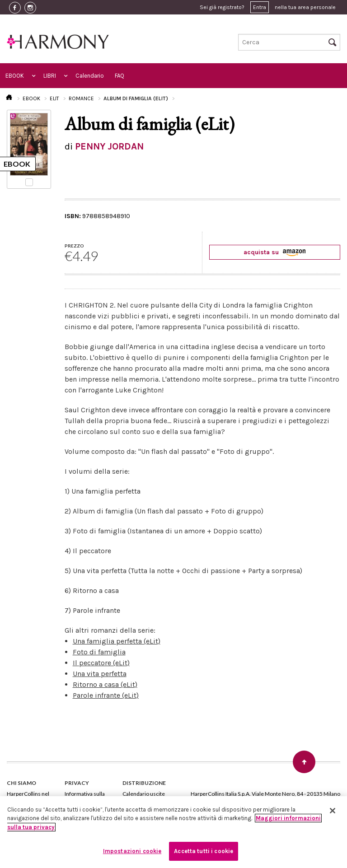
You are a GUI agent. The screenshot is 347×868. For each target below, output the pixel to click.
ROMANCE (81, 98)
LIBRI (50, 76)
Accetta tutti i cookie (204, 851)
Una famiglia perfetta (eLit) (117, 641)
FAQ (120, 76)
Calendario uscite (144, 794)
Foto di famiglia (99, 652)
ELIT (54, 98)
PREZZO (74, 246)
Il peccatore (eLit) (101, 663)
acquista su (274, 252)
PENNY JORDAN (109, 146)
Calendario (90, 76)
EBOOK (15, 76)
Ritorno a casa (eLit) (105, 684)
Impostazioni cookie (132, 851)
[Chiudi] (333, 811)
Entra (260, 7)
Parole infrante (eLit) (106, 695)
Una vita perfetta (100, 674)
